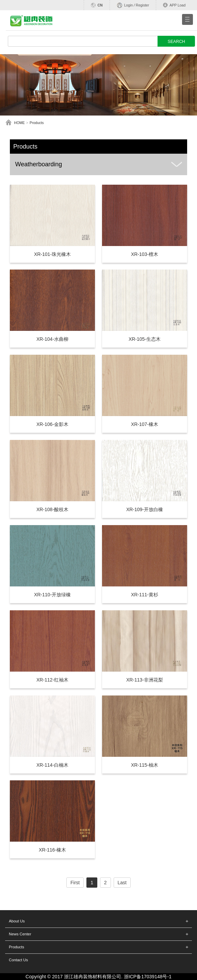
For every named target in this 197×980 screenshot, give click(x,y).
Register (142, 5)
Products (37, 123)
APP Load (177, 5)
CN (100, 5)
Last (122, 883)
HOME (19, 123)
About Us (17, 921)
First (75, 883)
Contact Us (18, 960)
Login (129, 5)
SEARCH (176, 42)
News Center (20, 934)
